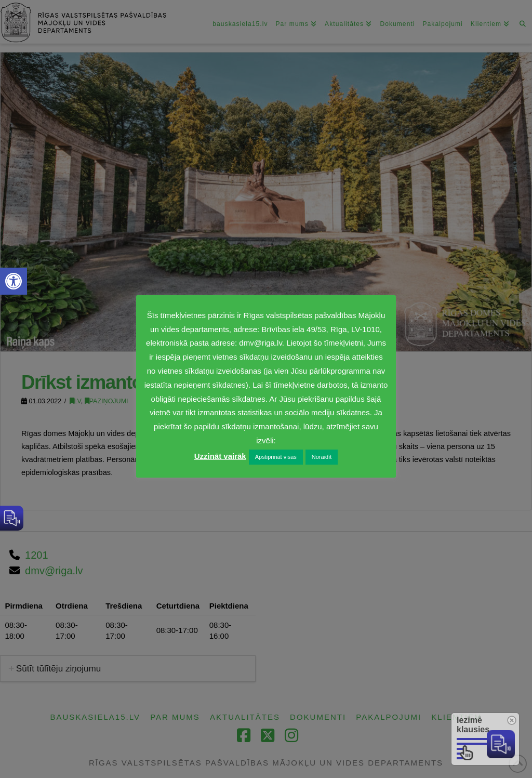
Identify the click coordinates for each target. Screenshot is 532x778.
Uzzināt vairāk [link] (220, 456)
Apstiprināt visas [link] (276, 457)
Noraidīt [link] (322, 457)
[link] (14, 281)
